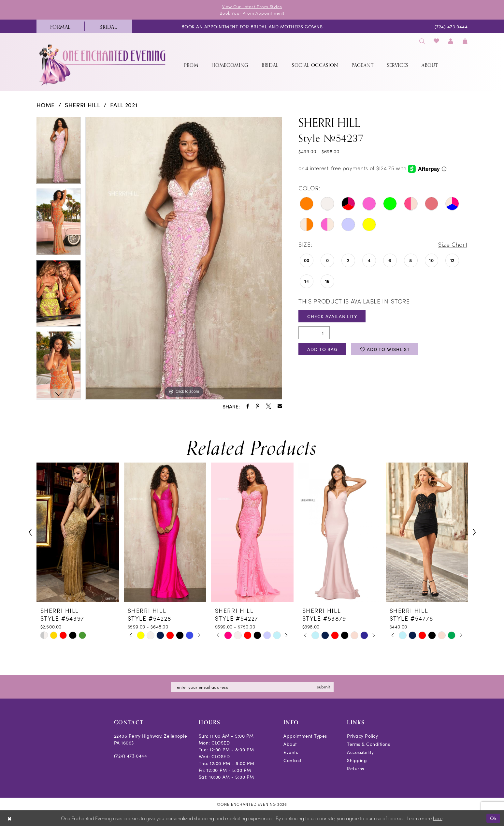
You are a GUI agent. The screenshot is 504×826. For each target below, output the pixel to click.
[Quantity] (314, 333)
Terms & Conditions (368, 744)
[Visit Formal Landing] (60, 26)
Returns (356, 768)
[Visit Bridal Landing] (108, 26)
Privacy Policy (362, 736)
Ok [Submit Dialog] (493, 818)
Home (46, 105)
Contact (293, 760)
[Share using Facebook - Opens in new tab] (248, 406)
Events (291, 752)
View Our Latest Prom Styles (252, 6)
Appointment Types (305, 736)
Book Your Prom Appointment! (252, 13)
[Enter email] (252, 687)
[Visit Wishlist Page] (436, 41)
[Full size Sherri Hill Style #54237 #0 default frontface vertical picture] (184, 258)
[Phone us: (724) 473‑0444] (451, 26)
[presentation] (78, 532)
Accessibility (360, 752)
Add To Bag (323, 349)
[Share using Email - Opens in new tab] (280, 406)
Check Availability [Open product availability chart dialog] (332, 316)
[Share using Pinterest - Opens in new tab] (258, 406)
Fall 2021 (124, 105)
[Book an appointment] (252, 26)
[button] (451, 41)
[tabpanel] (59, 153)
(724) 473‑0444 (131, 756)
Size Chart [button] (453, 244)
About (290, 744)
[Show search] (422, 41)
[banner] (103, 65)
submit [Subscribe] (324, 687)
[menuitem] (60, 26)
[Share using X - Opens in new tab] (268, 406)
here (438, 818)
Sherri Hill (82, 105)
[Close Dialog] (10, 818)
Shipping (357, 760)
